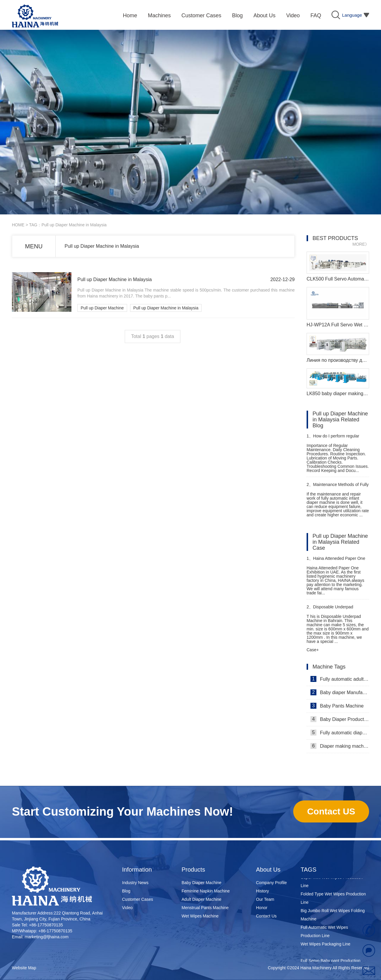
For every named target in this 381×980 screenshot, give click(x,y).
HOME (18, 225)
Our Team (265, 899)
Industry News (135, 883)
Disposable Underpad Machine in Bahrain (330, 609)
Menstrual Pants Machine (205, 908)
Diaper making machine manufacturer (340, 746)
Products (193, 870)
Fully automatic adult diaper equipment (340, 679)
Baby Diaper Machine (202, 883)
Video (127, 908)
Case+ (313, 650)
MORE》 (361, 244)
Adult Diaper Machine (202, 899)
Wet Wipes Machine (200, 916)
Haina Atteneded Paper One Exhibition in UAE (336, 561)
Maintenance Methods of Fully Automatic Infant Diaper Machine (338, 487)
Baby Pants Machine (337, 706)
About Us (268, 870)
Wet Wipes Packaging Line (325, 945)
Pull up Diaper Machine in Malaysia (102, 246)
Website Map (24, 968)
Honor (262, 908)
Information (137, 870)
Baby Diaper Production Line (340, 719)
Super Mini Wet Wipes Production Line (332, 883)
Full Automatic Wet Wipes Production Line (324, 933)
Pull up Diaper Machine (102, 308)
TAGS (309, 870)
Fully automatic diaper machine (340, 733)
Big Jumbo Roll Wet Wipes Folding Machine (333, 916)
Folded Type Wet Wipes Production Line (333, 899)
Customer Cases (138, 899)
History (263, 891)
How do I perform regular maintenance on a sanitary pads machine (336, 438)
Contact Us (266, 916)
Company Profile (271, 883)
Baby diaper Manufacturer (340, 692)
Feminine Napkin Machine (206, 891)
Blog (126, 891)
